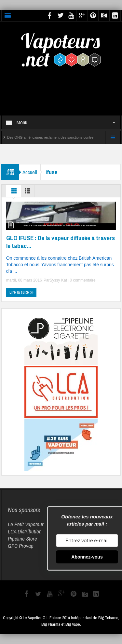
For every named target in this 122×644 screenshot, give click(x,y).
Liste (29, 192)
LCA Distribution (25, 531)
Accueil (30, 172)
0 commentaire (82, 280)
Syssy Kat (58, 280)
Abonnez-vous (87, 557)
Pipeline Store (22, 538)
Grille (14, 192)
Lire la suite (21, 292)
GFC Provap (21, 546)
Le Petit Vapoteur (26, 524)
